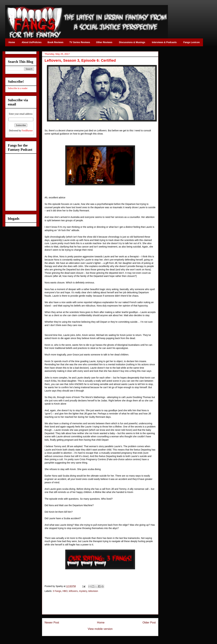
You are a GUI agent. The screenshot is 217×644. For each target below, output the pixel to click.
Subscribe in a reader (18, 88)
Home (101, 623)
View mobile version (100, 629)
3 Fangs (57, 591)
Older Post (149, 623)
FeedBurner (27, 131)
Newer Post (52, 623)
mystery (83, 591)
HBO (65, 591)
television (93, 591)
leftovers (73, 591)
